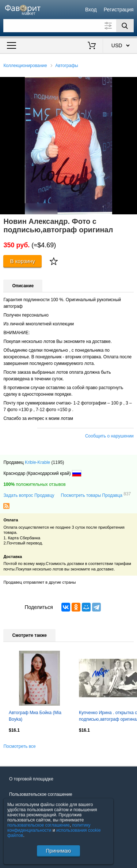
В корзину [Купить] (22, 261)
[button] (130, 84)
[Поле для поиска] (68, 26)
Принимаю (58, 851)
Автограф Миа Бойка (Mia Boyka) (35, 716)
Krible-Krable (37, 462)
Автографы (66, 66)
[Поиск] (125, 26)
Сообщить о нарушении (109, 436)
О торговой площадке (31, 779)
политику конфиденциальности (49, 828)
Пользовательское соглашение (41, 794)
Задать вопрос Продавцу (29, 495)
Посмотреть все (19, 746)
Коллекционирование (25, 66)
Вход (91, 10)
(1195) (58, 462)
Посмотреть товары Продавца (96, 495)
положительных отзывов (34, 484)
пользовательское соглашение (39, 825)
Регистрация (119, 10)
